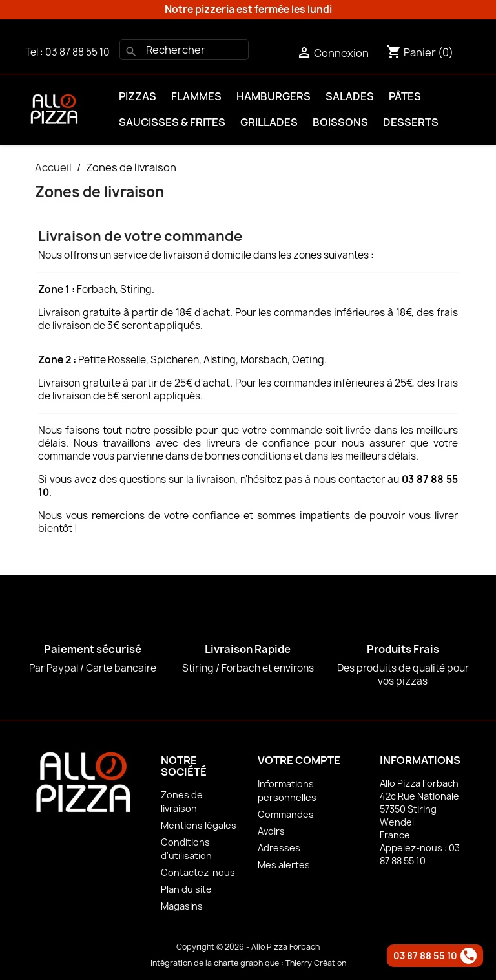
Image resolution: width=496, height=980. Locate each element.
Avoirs (271, 831)
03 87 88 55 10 (77, 52)
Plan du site (186, 889)
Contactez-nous (198, 872)
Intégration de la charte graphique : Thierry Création (248, 963)
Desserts (411, 122)
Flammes (196, 96)
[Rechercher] (184, 50)
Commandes (286, 814)
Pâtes (405, 96)
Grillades (269, 122)
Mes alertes (284, 865)
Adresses (279, 848)
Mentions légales (199, 825)
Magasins (182, 906)
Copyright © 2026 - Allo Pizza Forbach (248, 947)
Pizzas (138, 96)
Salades (350, 96)
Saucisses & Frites (172, 122)
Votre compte (299, 760)
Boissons (340, 122)
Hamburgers (274, 96)
